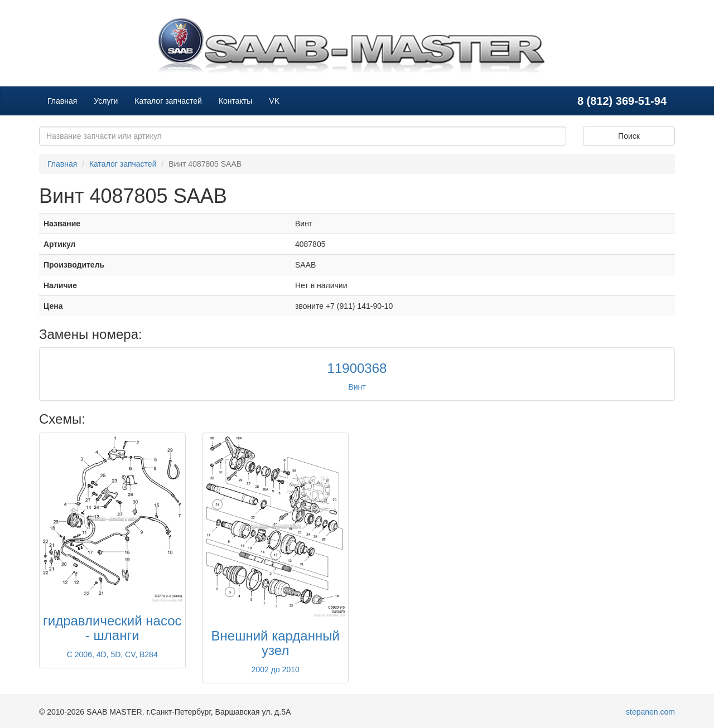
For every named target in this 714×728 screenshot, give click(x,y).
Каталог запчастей (168, 101)
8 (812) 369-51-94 (622, 101)
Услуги (106, 101)
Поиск (629, 136)
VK (274, 101)
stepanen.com (650, 712)
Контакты (235, 101)
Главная (62, 101)
